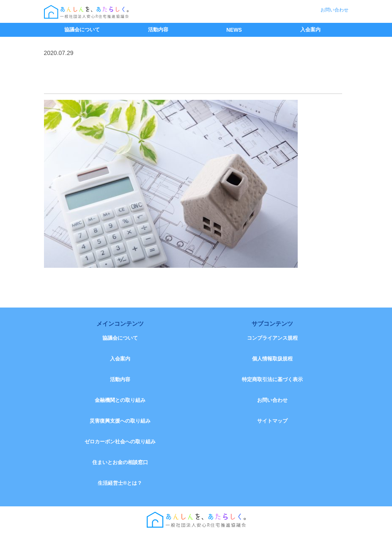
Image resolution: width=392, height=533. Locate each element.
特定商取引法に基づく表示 (272, 379)
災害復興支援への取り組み (120, 421)
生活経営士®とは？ (120, 483)
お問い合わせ (334, 10)
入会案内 (310, 30)
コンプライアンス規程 (272, 338)
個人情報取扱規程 (272, 359)
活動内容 (158, 30)
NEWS (234, 30)
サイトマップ (272, 421)
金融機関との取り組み (120, 400)
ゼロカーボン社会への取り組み (120, 442)
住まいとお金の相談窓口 (120, 462)
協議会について (82, 30)
